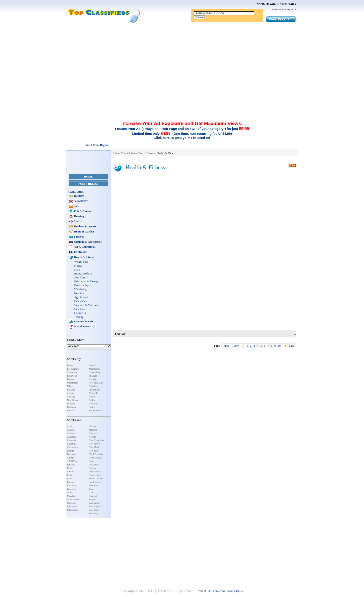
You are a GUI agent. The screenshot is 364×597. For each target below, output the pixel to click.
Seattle (92, 407)
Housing (79, 216)
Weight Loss (81, 262)
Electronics (80, 252)
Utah (91, 492)
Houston (93, 404)
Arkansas (71, 437)
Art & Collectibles (84, 247)
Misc (77, 270)
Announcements (83, 321)
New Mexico (95, 447)
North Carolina (96, 454)
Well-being (80, 289)
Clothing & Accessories (88, 242)
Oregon (92, 468)
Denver (70, 379)
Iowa (69, 479)
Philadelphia (95, 390)
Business (79, 196)
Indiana (71, 475)
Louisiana (72, 489)
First (226, 346)
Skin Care (80, 278)
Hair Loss (80, 309)
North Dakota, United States (276, 4)
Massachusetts (74, 499)
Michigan (71, 503)
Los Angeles (73, 369)
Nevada (93, 437)
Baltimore (72, 407)
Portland (71, 404)
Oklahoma (94, 465)
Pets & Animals (83, 211)
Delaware (71, 454)
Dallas (92, 400)
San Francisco (95, 411)
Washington (73, 383)
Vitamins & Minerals (86, 305)
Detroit (92, 365)
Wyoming (93, 513)
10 (279, 346)
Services (79, 237)
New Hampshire (96, 440)
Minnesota (72, 506)
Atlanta (70, 393)
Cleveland (94, 386)
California (72, 444)
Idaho (70, 468)
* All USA (72, 461)
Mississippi (72, 510)
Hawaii (70, 465)
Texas (92, 489)
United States (130, 153)
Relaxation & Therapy (87, 281)
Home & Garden (84, 232)
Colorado (71, 440)
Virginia (93, 499)
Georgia (71, 458)
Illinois (70, 472)
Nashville (93, 393)
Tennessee (94, 486)
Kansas (70, 482)
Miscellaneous (82, 326)
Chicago (71, 397)
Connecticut (73, 447)
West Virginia (95, 506)
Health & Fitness (84, 257)
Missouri (93, 426)
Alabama (71, 433)
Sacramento (73, 372)
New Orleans (73, 400)
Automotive (81, 201)
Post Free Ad (88, 184)
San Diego (72, 376)
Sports (78, 221)
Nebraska (93, 433)
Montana (93, 430)
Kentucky (72, 486)
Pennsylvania (95, 472)
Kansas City (95, 372)
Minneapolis (95, 369)
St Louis (93, 376)
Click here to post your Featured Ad (182, 138)
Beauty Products (83, 274)
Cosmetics (80, 313)
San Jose (71, 390)
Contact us (219, 591)
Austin (92, 397)
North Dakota (95, 458)
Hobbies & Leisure (85, 226)
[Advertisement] (182, 58)
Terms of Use (203, 591)
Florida (70, 451)
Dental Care (81, 301)
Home (88, 177)
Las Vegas (94, 379)
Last (291, 346)
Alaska (70, 426)
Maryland (72, 496)
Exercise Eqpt (82, 285)
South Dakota (95, 482)
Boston (70, 411)
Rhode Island (95, 475)
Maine (70, 492)
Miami (70, 386)
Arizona (71, 430)
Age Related (81, 297)
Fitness (78, 266)
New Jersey (94, 444)
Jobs (76, 206)
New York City (96, 383)
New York (94, 451)
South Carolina (96, 479)
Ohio (91, 461)
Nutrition (79, 293)
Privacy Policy (235, 591)
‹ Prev (236, 346)
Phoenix (71, 365)
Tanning (79, 317)
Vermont (93, 496)
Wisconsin (94, 510)
